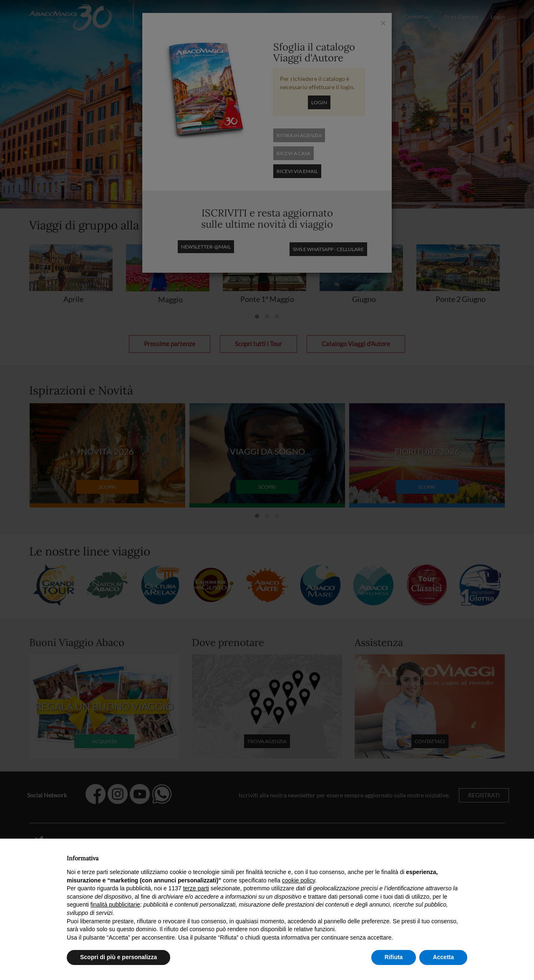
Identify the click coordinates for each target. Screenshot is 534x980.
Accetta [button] (443, 957)
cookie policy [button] (298, 880)
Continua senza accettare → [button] (429, 856)
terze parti (196, 888)
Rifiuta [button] (394, 957)
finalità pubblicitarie (115, 905)
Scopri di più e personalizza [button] (118, 957)
